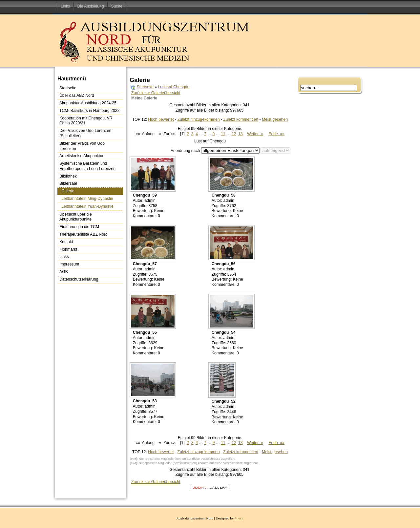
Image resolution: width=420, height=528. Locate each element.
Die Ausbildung (90, 6)
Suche (117, 6)
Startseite (145, 87)
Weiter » (255, 134)
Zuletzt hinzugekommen (198, 119)
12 (234, 134)
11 (223, 134)
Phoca (239, 518)
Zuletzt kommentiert (241, 119)
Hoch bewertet (161, 119)
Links (65, 6)
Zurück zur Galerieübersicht (156, 93)
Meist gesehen (275, 119)
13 (241, 134)
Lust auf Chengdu (174, 87)
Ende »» (276, 134)
